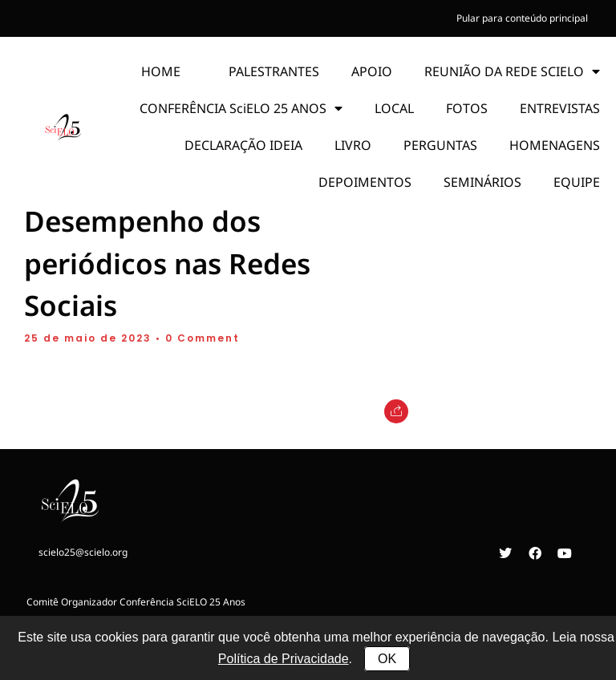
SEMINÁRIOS (482, 182)
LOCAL (394, 108)
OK (387, 659)
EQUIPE (577, 182)
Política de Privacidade (284, 659)
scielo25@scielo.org (83, 552)
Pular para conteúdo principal (522, 18)
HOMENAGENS (555, 145)
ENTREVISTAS (560, 108)
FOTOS (467, 108)
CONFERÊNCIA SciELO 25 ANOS (241, 108)
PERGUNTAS (440, 145)
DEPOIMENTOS (365, 182)
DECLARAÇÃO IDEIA (243, 145)
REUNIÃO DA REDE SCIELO (512, 71)
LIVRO (353, 145)
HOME (161, 71)
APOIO (372, 71)
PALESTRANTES (274, 71)
